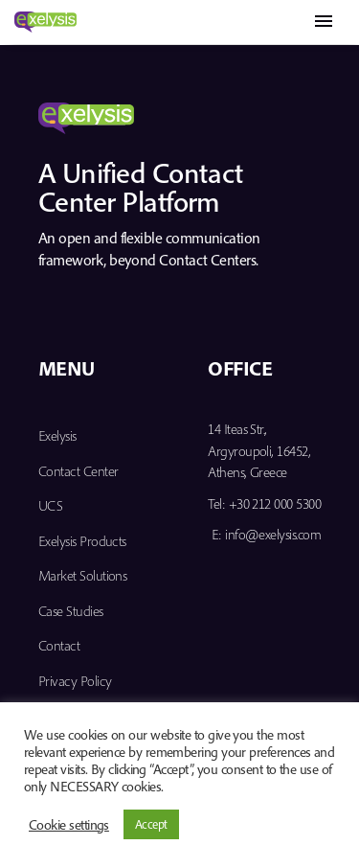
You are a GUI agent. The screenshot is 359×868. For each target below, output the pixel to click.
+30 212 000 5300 (275, 503)
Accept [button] (151, 824)
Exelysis (57, 435)
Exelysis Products (82, 541)
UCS (50, 505)
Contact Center (78, 471)
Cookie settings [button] (69, 825)
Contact (59, 645)
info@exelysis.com (273, 534)
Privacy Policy (75, 681)
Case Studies (71, 611)
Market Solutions (82, 575)
